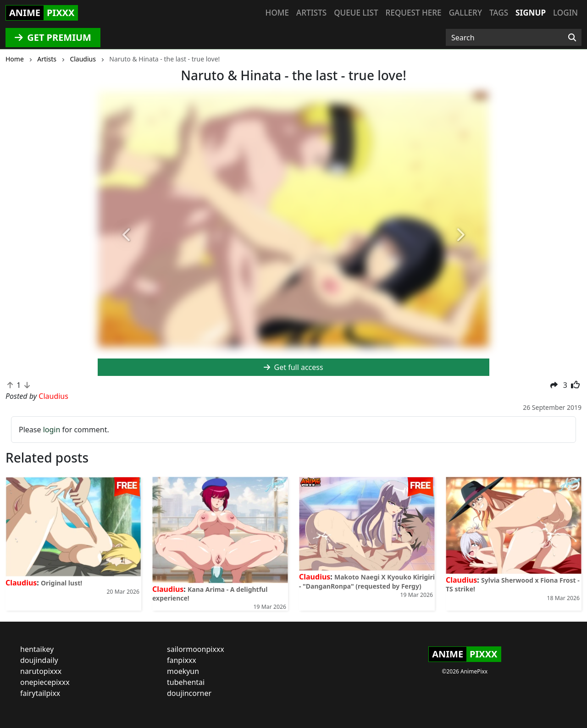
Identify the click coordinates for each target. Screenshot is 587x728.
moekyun (183, 671)
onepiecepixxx (45, 682)
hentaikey (37, 649)
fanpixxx (182, 660)
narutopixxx (41, 671)
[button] (127, 235)
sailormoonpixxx (196, 649)
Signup (531, 13)
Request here (414, 13)
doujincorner (189, 693)
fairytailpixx (40, 693)
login (52, 430)
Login (565, 13)
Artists (311, 13)
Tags (499, 13)
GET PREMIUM (53, 37)
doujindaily (39, 660)
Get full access (293, 367)
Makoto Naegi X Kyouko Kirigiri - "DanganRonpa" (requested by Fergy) (367, 581)
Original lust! (61, 583)
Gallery (465, 13)
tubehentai (186, 682)
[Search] (572, 38)
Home (277, 13)
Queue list (356, 13)
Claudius (21, 583)
